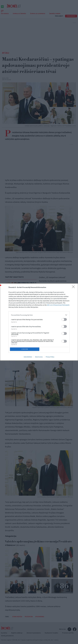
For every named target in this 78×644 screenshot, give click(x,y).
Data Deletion (28, 357)
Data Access (39, 357)
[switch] (64, 319)
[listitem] (39, 315)
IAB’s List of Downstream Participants (58, 305)
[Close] (74, 287)
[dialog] (39, 322)
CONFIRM (25, 349)
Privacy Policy (50, 357)
